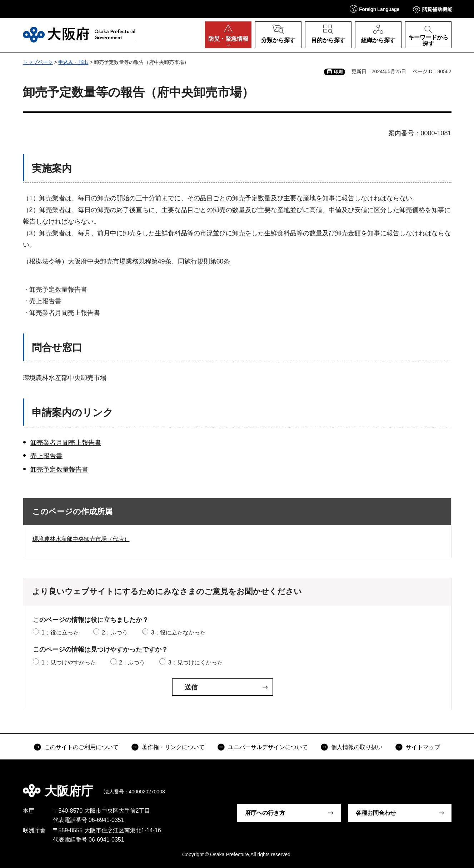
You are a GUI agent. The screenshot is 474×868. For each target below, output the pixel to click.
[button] (375, 9)
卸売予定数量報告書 (59, 470)
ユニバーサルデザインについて (268, 747)
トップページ (38, 62)
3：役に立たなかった (178, 633)
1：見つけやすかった (69, 663)
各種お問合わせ (376, 813)
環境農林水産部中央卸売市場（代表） (81, 539)
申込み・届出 (73, 62)
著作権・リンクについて (173, 747)
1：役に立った (60, 633)
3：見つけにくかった (196, 663)
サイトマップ (423, 747)
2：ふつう (115, 633)
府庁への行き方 (265, 813)
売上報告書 (46, 456)
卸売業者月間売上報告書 (66, 443)
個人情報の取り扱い (357, 747)
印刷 (338, 72)
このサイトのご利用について (81, 747)
